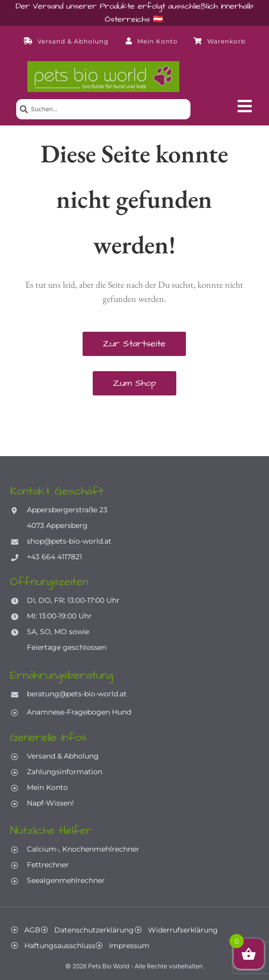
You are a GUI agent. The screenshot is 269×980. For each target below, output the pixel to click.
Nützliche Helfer (51, 831)
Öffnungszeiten (49, 582)
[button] (245, 106)
